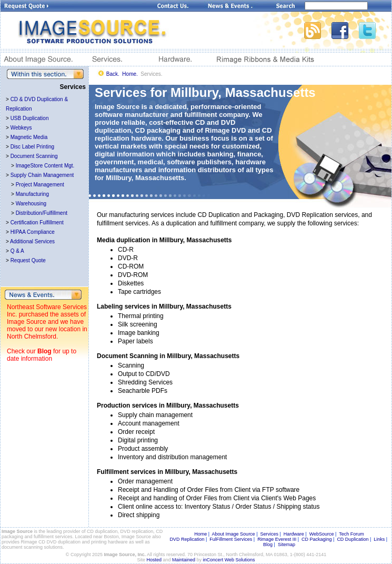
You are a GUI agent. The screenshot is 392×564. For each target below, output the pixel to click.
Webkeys (21, 128)
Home (200, 534)
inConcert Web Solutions (229, 560)
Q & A (17, 251)
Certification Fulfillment (37, 222)
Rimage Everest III (277, 539)
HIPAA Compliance (33, 232)
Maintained (184, 560)
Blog (44, 351)
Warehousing (31, 204)
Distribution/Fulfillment (42, 213)
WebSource (322, 534)
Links (379, 539)
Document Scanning (34, 156)
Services (269, 534)
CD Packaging (317, 539)
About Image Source (234, 534)
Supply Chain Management (42, 175)
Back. (113, 74)
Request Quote (28, 260)
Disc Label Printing (32, 147)
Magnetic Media (29, 137)
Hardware (294, 534)
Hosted (154, 560)
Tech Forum (351, 534)
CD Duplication (353, 539)
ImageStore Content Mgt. (45, 166)
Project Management (40, 185)
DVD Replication (187, 539)
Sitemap (287, 545)
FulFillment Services (231, 539)
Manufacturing (32, 194)
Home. (130, 74)
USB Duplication (30, 118)
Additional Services (32, 241)
